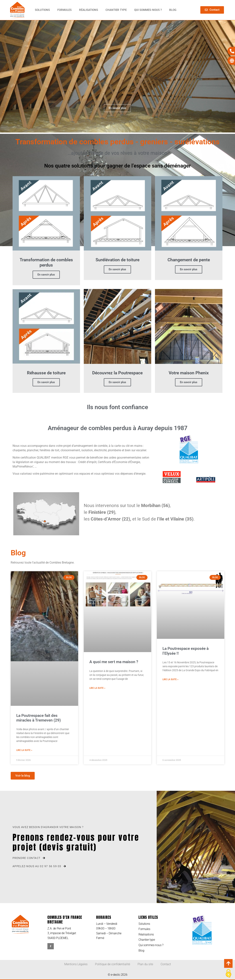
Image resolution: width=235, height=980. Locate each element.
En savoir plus (46, 275)
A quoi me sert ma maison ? (114, 662)
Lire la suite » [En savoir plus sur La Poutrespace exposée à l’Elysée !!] (170, 679)
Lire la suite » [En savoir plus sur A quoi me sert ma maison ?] (97, 688)
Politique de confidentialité (113, 964)
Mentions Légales (76, 964)
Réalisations (89, 10)
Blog (173, 10)
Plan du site (145, 964)
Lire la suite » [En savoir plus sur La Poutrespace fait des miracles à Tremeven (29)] (24, 750)
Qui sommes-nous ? (148, 10)
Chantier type (116, 10)
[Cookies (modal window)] (228, 974)
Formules (64, 10)
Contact (166, 964)
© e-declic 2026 (117, 975)
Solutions (42, 10)
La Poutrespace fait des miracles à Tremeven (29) (39, 718)
